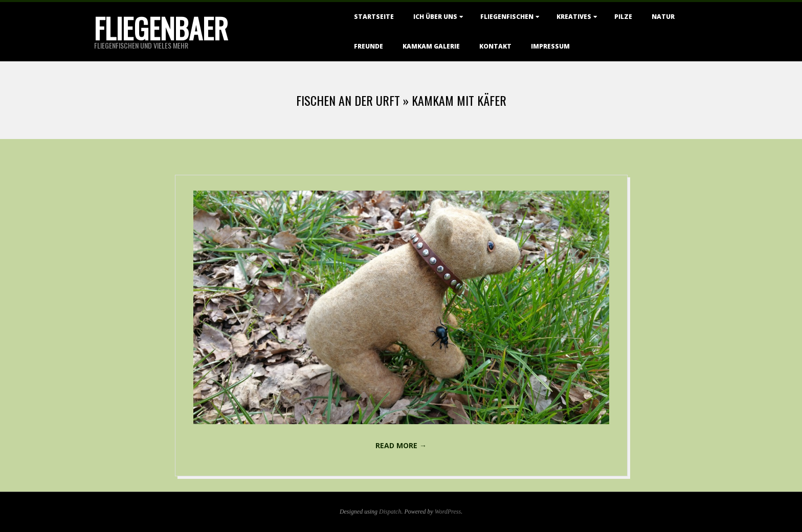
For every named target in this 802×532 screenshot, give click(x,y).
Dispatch (390, 512)
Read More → (401, 445)
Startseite (374, 17)
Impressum (550, 46)
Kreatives (574, 17)
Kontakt (495, 46)
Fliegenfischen (507, 17)
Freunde (369, 46)
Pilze (623, 17)
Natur (663, 17)
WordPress (448, 512)
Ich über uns (435, 17)
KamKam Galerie (431, 46)
